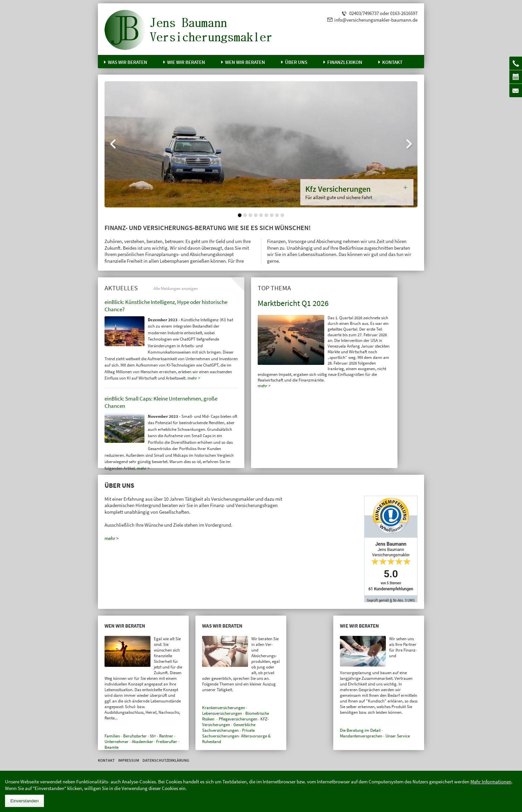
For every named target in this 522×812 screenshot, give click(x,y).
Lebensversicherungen (222, 713)
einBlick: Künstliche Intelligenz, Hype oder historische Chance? (166, 306)
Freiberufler (167, 742)
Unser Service (398, 736)
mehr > (264, 386)
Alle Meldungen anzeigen (176, 288)
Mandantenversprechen (361, 736)
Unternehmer (117, 742)
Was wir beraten (128, 62)
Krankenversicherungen (224, 708)
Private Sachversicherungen (228, 733)
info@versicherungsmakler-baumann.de (376, 20)
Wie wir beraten (186, 62)
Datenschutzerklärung (166, 760)
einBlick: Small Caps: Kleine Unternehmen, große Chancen (161, 402)
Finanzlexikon (345, 62)
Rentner (166, 736)
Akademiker (142, 742)
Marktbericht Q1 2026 (293, 303)
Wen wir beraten (245, 62)
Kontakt (392, 62)
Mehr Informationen (491, 782)
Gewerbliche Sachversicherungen (229, 727)
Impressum (129, 760)
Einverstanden (24, 801)
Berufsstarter (135, 736)
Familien (112, 736)
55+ (153, 736)
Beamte (112, 747)
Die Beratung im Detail (360, 730)
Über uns (296, 62)
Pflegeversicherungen (238, 719)
